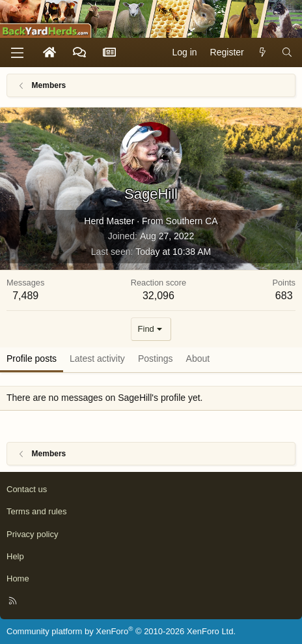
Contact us (27, 489)
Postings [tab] (156, 359)
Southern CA (192, 221)
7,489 (25, 296)
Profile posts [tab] (32, 359)
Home (18, 578)
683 (284, 296)
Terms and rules (36, 511)
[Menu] (17, 53)
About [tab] (198, 359)
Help (15, 556)
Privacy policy (32, 534)
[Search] (287, 53)
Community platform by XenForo (121, 631)
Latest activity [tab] (97, 359)
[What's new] (263, 53)
